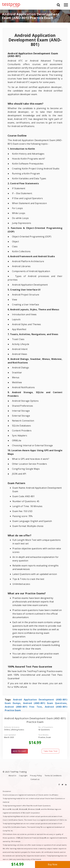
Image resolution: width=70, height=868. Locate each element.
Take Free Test (50, 751)
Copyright (23, 776)
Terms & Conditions (53, 776)
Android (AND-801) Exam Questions (45, 703)
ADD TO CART (20, 751)
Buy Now (52, 864)
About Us (12, 776)
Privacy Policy (36, 776)
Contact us (35, 779)
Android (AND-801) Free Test (23, 707)
